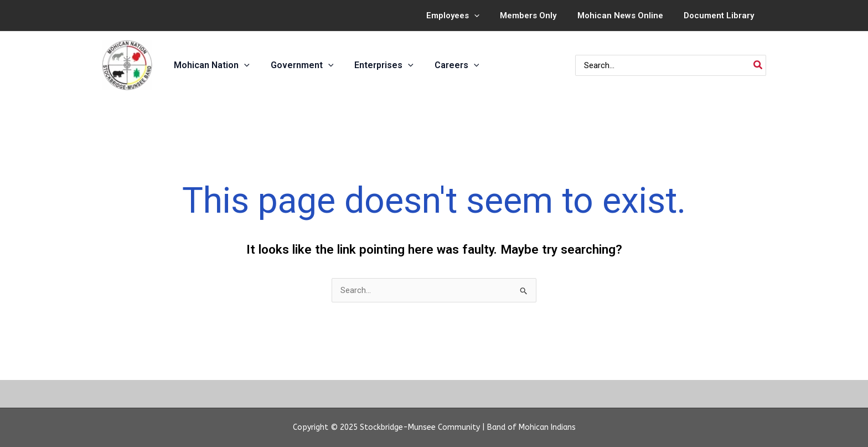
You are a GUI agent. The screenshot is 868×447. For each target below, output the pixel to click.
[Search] (758, 65)
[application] (489, 16)
